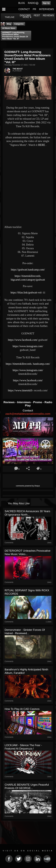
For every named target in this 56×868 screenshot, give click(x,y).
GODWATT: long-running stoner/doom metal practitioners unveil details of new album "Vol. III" (15, 36)
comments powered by (28, 486)
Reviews (9, 402)
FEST (37, 15)
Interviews (24, 402)
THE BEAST (18, 69)
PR (34, 9)
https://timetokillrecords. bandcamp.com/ (28, 364)
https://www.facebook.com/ (23, 340)
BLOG (22, 3)
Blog (9, 24)
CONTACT (24, 9)
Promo (38, 402)
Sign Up (46, 3)
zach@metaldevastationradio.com (28, 414)
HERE (42, 145)
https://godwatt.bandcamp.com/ (28, 270)
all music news (9, 28)
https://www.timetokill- (20, 390)
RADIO (32, 3)
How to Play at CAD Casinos (22, 709)
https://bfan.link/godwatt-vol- (26, 293)
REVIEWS (48, 15)
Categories (19, 24)
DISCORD (25, 15)
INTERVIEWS (47, 9)
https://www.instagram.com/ (28, 346)
